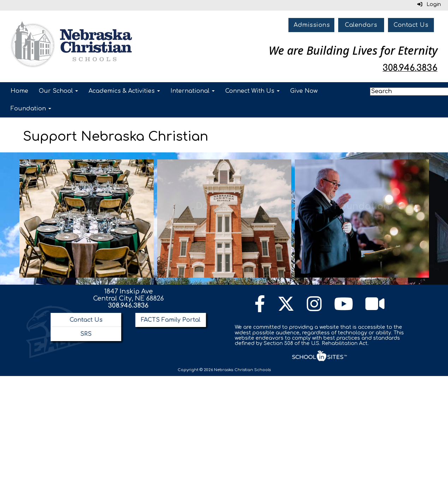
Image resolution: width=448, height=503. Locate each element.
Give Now (304, 91)
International (193, 91)
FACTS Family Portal (171, 320)
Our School (58, 91)
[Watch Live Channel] (375, 308)
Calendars (361, 25)
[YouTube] (344, 308)
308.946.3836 (128, 305)
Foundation (31, 109)
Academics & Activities (124, 91)
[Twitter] (286, 308)
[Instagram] (314, 308)
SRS (86, 334)
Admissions (312, 25)
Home (19, 91)
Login (429, 4)
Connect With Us (252, 91)
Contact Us (411, 25)
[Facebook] (260, 308)
